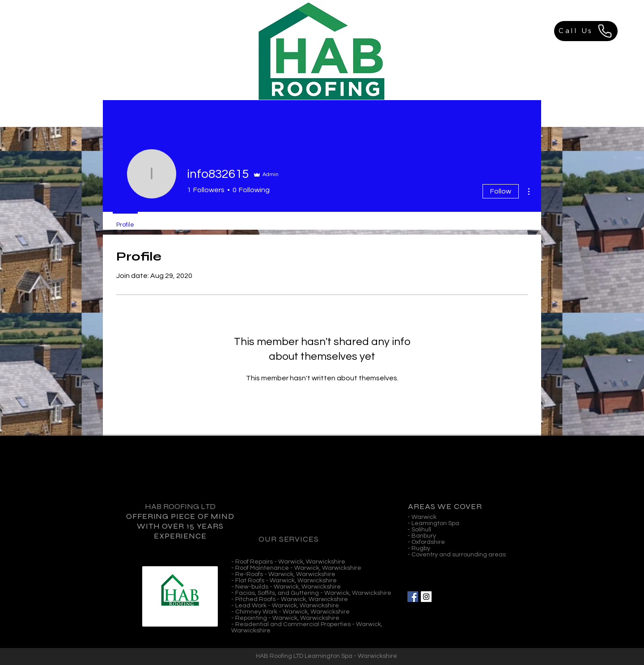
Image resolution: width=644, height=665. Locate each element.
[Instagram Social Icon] (426, 597)
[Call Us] (586, 31)
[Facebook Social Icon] (413, 597)
